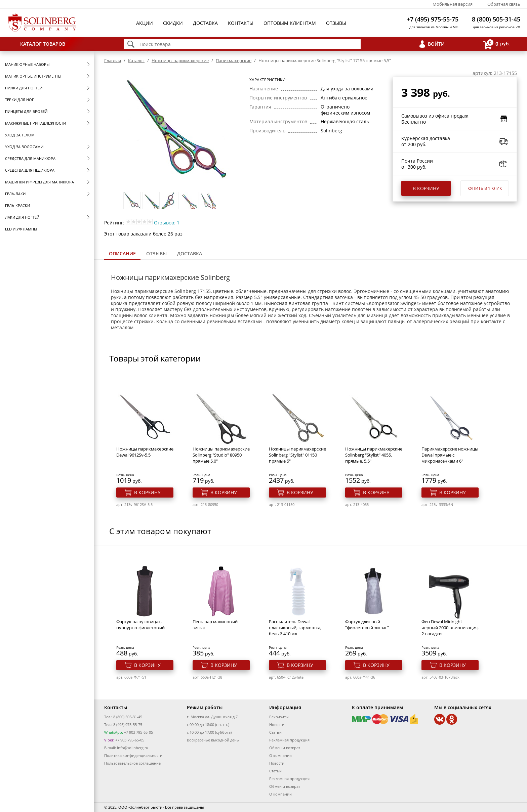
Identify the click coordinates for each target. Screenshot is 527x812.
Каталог (136, 60)
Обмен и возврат (285, 748)
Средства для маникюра (30, 158)
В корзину (426, 188)
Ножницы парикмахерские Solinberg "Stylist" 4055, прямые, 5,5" (374, 455)
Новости (277, 724)
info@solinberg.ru (133, 748)
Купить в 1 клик (485, 188)
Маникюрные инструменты (33, 76)
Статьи (275, 732)
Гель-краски (17, 205)
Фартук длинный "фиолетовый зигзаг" (367, 625)
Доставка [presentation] (190, 253)
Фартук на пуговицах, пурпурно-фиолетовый (140, 625)
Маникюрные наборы (27, 64)
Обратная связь (504, 4)
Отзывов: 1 (167, 223)
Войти (436, 44)
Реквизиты (279, 717)
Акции (145, 23)
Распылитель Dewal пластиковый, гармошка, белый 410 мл (295, 628)
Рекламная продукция (289, 740)
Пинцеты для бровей (26, 111)
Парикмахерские (234, 60)
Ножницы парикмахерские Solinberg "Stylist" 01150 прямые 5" (297, 455)
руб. (497, 44)
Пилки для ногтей (24, 88)
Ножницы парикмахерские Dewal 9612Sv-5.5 (145, 452)
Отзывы (336, 23)
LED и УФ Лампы (21, 229)
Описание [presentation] (122, 253)
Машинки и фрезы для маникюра (39, 182)
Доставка (205, 23)
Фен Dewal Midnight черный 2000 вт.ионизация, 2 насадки (450, 628)
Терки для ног (19, 100)
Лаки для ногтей (22, 217)
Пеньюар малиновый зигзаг (215, 625)
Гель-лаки (15, 194)
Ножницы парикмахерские (180, 60)
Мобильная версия (453, 4)
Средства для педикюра (30, 170)
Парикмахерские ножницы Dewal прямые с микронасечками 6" (450, 455)
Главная (113, 60)
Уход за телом (20, 135)
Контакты (241, 23)
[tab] (122, 254)
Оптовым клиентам (290, 23)
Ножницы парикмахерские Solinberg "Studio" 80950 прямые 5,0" (221, 455)
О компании (280, 755)
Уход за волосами (24, 147)
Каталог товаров (43, 44)
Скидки (173, 23)
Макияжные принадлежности (35, 123)
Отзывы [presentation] (156, 253)
